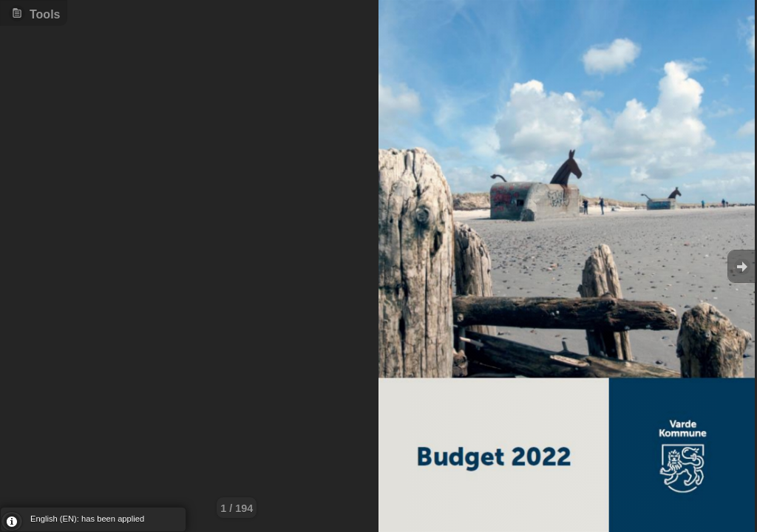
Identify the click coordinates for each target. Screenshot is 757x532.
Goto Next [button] (742, 266)
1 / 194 (237, 508)
